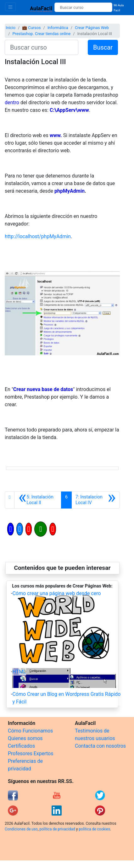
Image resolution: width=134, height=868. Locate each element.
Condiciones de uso (21, 829)
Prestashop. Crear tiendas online (41, 34)
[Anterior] (38, 500)
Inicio (11, 28)
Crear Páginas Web (92, 28)
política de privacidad (57, 829)
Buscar (103, 47)
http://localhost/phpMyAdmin (38, 236)
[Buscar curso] (83, 7)
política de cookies (94, 829)
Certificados (21, 746)
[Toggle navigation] (10, 7)
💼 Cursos (31, 28)
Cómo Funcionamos (30, 731)
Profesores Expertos (31, 753)
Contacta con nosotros (100, 746)
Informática (58, 28)
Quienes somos (25, 738)
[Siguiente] (96, 500)
